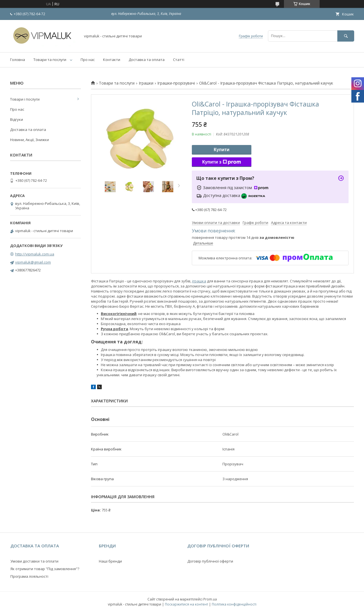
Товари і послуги (25, 99)
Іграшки (146, 83)
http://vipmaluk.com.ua (35, 254)
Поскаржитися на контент (186, 604)
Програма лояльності (29, 576)
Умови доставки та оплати (34, 561)
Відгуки (17, 119)
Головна (18, 60)
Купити (222, 150)
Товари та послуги (50, 60)
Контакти (112, 60)
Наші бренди (110, 561)
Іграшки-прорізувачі (176, 83)
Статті (179, 60)
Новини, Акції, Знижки (29, 140)
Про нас (88, 60)
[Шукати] (346, 36)
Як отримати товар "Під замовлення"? (45, 569)
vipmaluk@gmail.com (33, 262)
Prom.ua (210, 599)
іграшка (199, 281)
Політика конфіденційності (234, 604)
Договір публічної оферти (210, 561)
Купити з (222, 162)
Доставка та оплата (147, 60)
